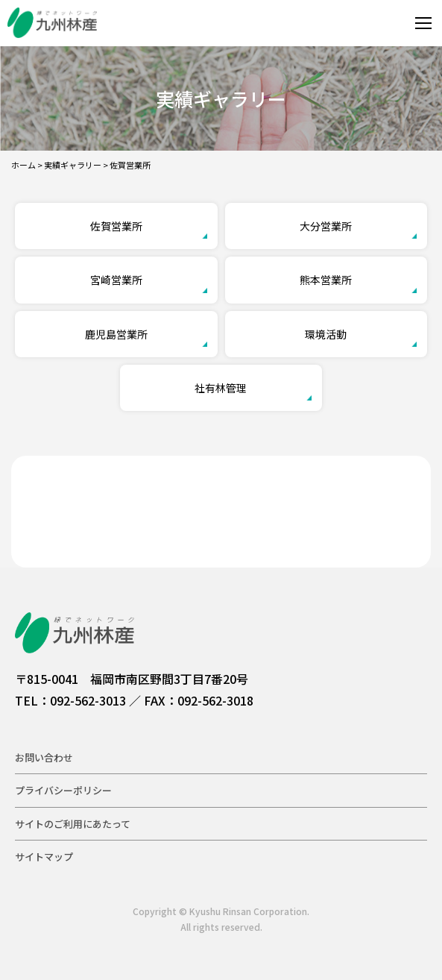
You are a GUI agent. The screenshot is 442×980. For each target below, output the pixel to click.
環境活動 (326, 334)
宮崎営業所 (116, 280)
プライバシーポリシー (63, 790)
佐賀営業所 (116, 226)
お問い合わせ (44, 757)
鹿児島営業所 (116, 334)
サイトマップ (44, 857)
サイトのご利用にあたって (73, 824)
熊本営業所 (326, 280)
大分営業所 (326, 226)
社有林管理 (221, 388)
